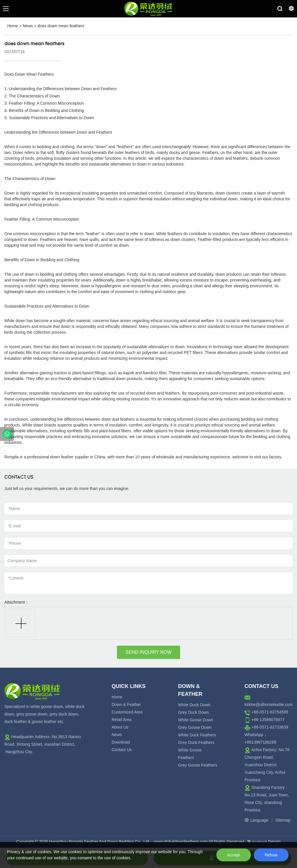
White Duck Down (194, 705)
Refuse (271, 855)
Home (13, 26)
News (28, 26)
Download (121, 742)
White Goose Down (196, 720)
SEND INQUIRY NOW (149, 652)
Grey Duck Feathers (196, 742)
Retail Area (122, 720)
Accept (234, 855)
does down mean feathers (61, 26)
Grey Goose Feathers (198, 765)
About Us (120, 727)
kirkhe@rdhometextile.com (269, 704)
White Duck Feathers (197, 735)
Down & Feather (126, 704)
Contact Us (122, 750)
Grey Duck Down (193, 712)
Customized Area (127, 712)
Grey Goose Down (195, 727)
